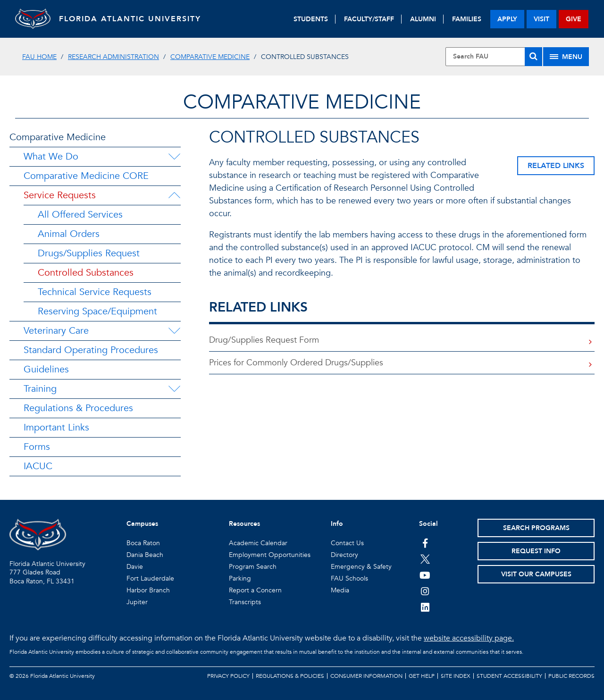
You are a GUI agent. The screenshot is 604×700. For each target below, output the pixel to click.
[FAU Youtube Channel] (425, 575)
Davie (135, 567)
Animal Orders (69, 234)
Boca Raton (143, 543)
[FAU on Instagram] (425, 591)
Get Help (422, 676)
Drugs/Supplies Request (89, 253)
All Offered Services (80, 215)
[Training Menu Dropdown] (174, 389)
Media (340, 590)
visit (541, 19)
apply (507, 19)
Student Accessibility (509, 676)
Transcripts (245, 602)
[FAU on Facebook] (425, 543)
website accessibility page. (469, 638)
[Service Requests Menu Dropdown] (174, 195)
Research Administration (113, 57)
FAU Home (39, 57)
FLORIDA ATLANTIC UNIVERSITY (133, 19)
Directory (344, 555)
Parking (240, 578)
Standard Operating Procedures (91, 350)
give (574, 19)
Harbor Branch (148, 590)
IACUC (38, 466)
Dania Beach (145, 555)
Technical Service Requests (95, 292)
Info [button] (337, 524)
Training (40, 389)
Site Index (456, 676)
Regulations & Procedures (78, 408)
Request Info (536, 551)
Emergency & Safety (361, 567)
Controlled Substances (86, 273)
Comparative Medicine (210, 57)
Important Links (56, 427)
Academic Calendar (258, 543)
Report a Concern (255, 590)
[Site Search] (494, 57)
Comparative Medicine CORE (86, 176)
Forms (37, 447)
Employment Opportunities (270, 555)
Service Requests (60, 195)
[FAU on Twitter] (425, 559)
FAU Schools (349, 578)
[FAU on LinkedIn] (425, 607)
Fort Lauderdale (150, 578)
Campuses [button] (142, 524)
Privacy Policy (228, 676)
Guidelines (46, 369)
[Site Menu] (566, 57)
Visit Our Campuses (536, 574)
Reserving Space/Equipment (97, 311)
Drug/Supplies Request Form (264, 340)
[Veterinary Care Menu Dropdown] (174, 331)
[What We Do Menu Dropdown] (174, 157)
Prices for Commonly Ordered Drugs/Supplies (296, 363)
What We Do (51, 156)
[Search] (533, 57)
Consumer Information (366, 676)
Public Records (571, 676)
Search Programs (536, 528)
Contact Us (347, 543)
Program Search (253, 567)
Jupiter (137, 602)
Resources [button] (244, 524)
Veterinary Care (56, 331)
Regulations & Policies (290, 676)
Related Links (556, 166)
